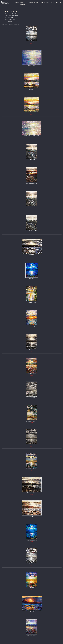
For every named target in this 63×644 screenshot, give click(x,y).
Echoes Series (9, 21)
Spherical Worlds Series (11, 16)
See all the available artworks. (11, 24)
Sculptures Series (10, 17)
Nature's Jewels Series (11, 14)
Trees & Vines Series (10, 19)
